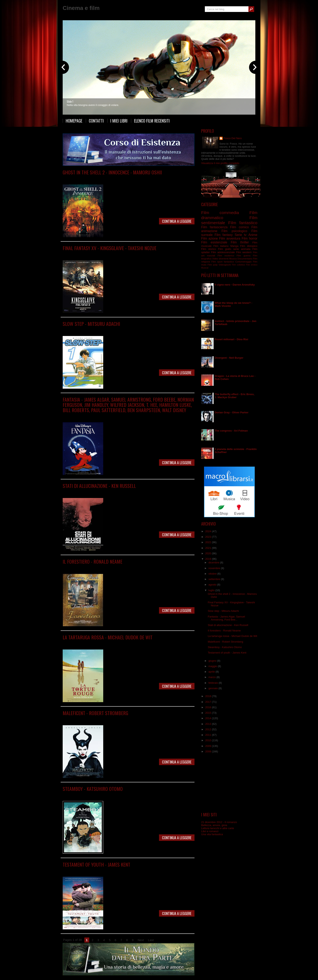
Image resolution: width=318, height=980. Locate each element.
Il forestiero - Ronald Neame (92, 561)
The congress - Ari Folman (231, 431)
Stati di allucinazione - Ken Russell (99, 486)
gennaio (214, 688)
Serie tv (241, 235)
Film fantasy (144, 254)
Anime (97, 178)
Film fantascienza (132, 178)
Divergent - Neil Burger (229, 358)
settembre (215, 579)
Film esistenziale (214, 242)
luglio (212, 590)
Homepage (74, 121)
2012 (209, 729)
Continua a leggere (177, 221)
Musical (205, 268)
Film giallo (225, 249)
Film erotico (252, 265)
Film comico (240, 227)
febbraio (214, 683)
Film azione (209, 238)
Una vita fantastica (212, 834)
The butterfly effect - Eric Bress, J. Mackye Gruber (235, 396)
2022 (209, 542)
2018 (209, 696)
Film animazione (111, 178)
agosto (213, 585)
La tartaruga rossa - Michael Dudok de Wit (108, 637)
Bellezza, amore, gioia (214, 825)
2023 (209, 537)
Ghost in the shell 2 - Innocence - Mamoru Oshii (112, 172)
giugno (213, 661)
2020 (209, 553)
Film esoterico (226, 255)
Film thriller (240, 242)
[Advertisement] (229, 783)
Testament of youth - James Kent (96, 864)
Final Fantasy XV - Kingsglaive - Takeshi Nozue (110, 248)
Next (141, 940)
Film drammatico (103, 492)
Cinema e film (81, 8)
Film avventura (230, 238)
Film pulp (212, 265)
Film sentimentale (121, 870)
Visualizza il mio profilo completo (220, 163)
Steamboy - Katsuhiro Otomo (93, 789)
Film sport (217, 262)
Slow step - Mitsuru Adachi (91, 324)
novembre (215, 568)
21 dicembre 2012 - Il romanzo (219, 822)
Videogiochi (225, 265)
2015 (209, 713)
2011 (209, 735)
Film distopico (249, 246)
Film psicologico (141, 492)
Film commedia (99, 567)
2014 (209, 718)
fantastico (229, 262)
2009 (209, 746)
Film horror (249, 238)
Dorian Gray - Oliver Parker (232, 412)
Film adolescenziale (223, 252)
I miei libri (119, 121)
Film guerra (244, 255)
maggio (213, 666)
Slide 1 (70, 101)
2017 (209, 702)
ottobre (213, 574)
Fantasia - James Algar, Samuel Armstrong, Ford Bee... (226, 618)
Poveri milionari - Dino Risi (231, 339)
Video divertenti (220, 259)
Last (151, 940)
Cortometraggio (243, 262)
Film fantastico (127, 254)
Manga (97, 330)
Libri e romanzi (210, 831)
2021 (209, 548)
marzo (213, 677)
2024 (209, 531)
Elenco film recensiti (152, 121)
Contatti (96, 121)
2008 (209, 751)
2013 (209, 724)
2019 (209, 559)
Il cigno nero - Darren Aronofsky (235, 285)
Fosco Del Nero (233, 138)
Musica (233, 259)
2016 (209, 707)
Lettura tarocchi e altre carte (218, 828)
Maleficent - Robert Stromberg (95, 713)
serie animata (242, 249)
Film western (244, 252)
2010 (209, 740)
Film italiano (221, 246)
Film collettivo (238, 265)
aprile (212, 672)
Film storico (209, 249)
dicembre (214, 563)
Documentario (245, 259)
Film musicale (118, 416)
